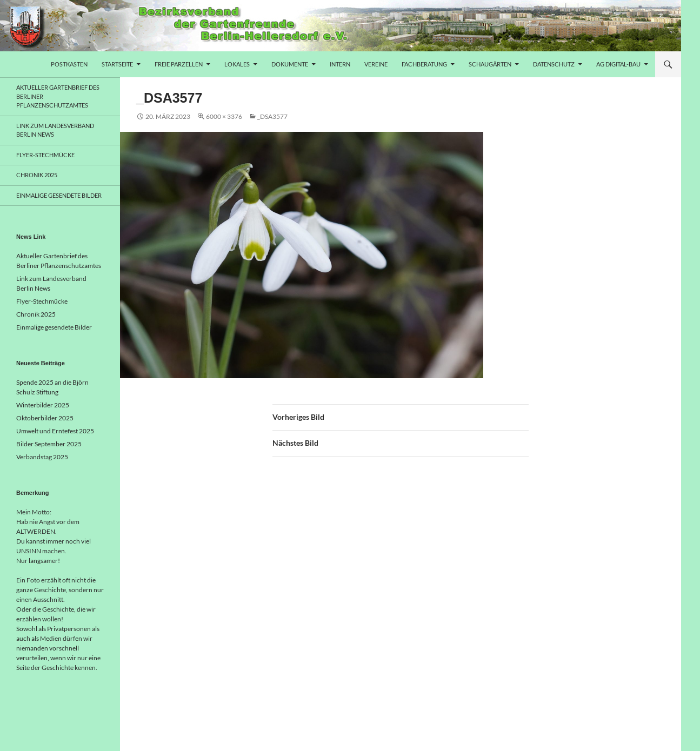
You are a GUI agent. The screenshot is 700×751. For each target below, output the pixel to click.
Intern (340, 64)
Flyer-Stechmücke (45, 155)
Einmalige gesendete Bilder (59, 195)
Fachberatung (424, 64)
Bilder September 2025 (49, 444)
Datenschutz (554, 64)
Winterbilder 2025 (43, 405)
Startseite (117, 64)
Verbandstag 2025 (42, 457)
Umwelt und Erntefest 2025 (55, 431)
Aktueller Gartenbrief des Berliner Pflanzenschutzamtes (58, 96)
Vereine (376, 64)
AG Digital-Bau (618, 64)
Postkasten (69, 64)
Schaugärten (490, 64)
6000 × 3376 (224, 116)
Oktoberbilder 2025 (45, 418)
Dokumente (290, 64)
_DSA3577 (272, 116)
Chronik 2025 (37, 175)
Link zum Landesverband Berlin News (55, 130)
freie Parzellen (179, 64)
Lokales (237, 64)
